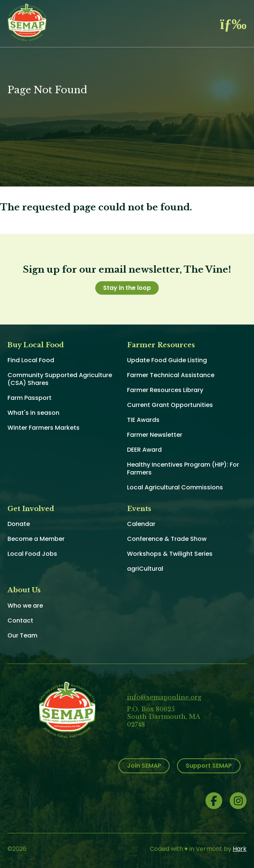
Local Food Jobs (32, 554)
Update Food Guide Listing (167, 360)
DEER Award (144, 450)
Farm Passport (30, 398)
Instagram (238, 801)
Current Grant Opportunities (170, 405)
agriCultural (145, 569)
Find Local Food (31, 360)
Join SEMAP (144, 766)
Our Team (22, 635)
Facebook (214, 801)
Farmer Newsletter (155, 435)
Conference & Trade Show (167, 539)
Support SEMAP (209, 766)
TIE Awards (143, 420)
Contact (20, 621)
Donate (19, 524)
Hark (240, 849)
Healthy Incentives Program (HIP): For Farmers (183, 469)
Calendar (141, 524)
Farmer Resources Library (165, 390)
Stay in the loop (127, 288)
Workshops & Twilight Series (170, 554)
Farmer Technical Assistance (171, 375)
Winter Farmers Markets (44, 428)
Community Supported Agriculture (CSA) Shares (60, 379)
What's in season (33, 413)
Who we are (25, 606)
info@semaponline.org (164, 697)
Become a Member (36, 539)
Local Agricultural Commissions (175, 487)
